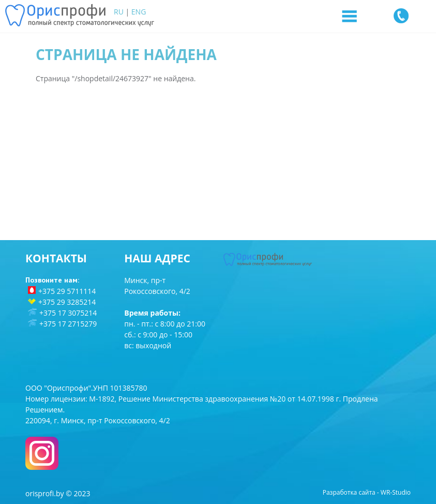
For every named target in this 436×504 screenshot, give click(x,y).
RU (119, 12)
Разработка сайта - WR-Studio (367, 492)
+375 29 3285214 (67, 302)
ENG (139, 12)
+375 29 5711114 (67, 291)
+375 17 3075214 (68, 313)
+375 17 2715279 (68, 324)
